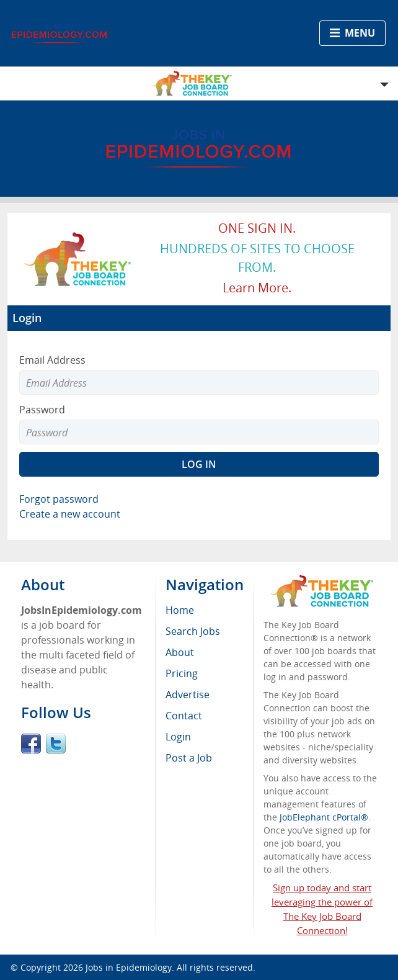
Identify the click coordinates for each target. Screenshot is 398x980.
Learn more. (257, 288)
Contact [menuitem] (184, 716)
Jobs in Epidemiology (129, 967)
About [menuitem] (180, 652)
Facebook (31, 744)
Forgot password (59, 499)
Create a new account (70, 514)
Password (42, 410)
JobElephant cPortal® (324, 817)
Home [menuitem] (180, 610)
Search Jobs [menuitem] (193, 631)
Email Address (52, 360)
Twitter (56, 744)
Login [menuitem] (178, 737)
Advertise (188, 695)
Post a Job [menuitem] (189, 758)
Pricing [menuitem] (182, 673)
